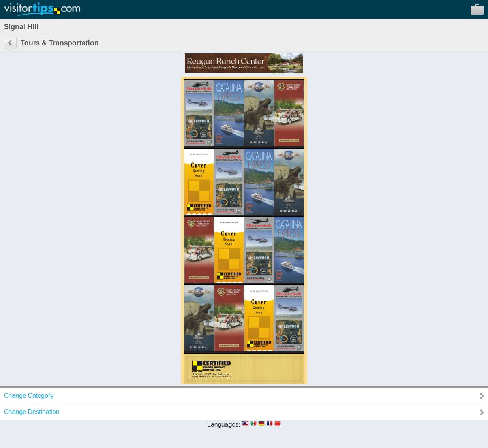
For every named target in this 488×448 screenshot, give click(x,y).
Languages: (224, 424)
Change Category (29, 396)
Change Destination (32, 412)
